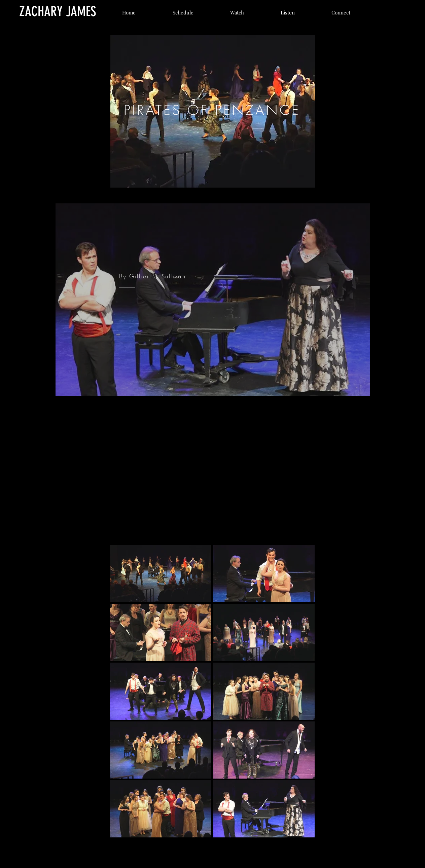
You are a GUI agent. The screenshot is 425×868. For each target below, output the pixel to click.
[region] (213, 111)
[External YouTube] (212, 467)
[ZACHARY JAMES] (58, 12)
